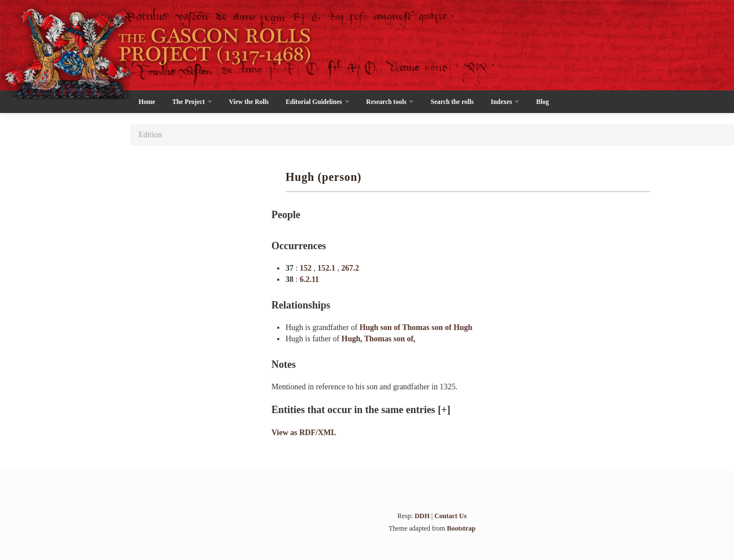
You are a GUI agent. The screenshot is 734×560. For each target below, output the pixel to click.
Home (147, 102)
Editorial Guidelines (317, 102)
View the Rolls (249, 102)
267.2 (350, 268)
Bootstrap (461, 528)
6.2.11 (309, 279)
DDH (422, 516)
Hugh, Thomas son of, (379, 339)
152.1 (327, 268)
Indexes (505, 102)
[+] (444, 410)
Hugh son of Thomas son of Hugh (416, 327)
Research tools (390, 102)
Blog (542, 102)
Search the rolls (452, 102)
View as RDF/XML (304, 433)
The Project (192, 102)
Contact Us (450, 516)
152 (307, 268)
